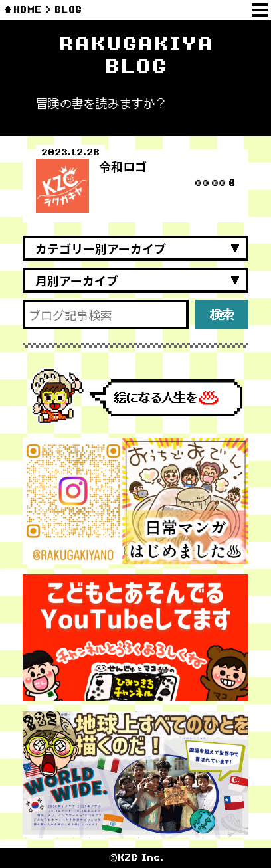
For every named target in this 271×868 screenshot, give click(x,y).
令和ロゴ (123, 166)
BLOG (68, 10)
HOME (28, 10)
